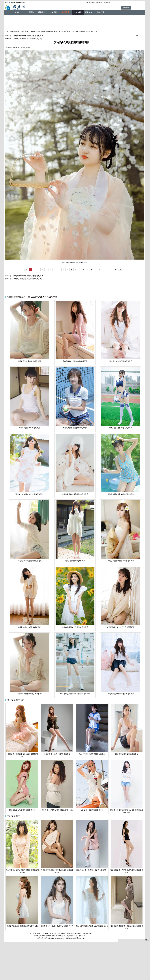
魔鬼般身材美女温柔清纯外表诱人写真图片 (92, 870)
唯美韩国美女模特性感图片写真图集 (57, 754)
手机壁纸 (42, 12)
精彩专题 (15, 32)
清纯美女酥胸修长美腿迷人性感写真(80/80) (29, 276)
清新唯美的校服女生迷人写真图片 (29, 694)
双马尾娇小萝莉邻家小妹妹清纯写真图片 (75, 694)
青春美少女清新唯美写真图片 (29, 428)
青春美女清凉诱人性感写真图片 (121, 361)
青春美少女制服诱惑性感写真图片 (75, 428)
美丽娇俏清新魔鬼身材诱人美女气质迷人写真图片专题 (50, 32)
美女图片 (65, 12)
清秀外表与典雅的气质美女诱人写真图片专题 (92, 926)
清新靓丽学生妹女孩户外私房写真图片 (121, 627)
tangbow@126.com (56, 938)
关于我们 (93, 3)
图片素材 (89, 12)
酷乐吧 (49, 933)
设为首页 (100, 3)
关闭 (2, 35)
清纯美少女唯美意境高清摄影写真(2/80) (28, 279)
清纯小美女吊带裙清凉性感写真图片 (121, 561)
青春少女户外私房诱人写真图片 (121, 428)
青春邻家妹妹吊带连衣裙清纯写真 (75, 361)
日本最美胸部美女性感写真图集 (127, 754)
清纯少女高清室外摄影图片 (75, 561)
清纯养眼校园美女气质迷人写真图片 (75, 627)
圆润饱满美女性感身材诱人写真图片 (121, 694)
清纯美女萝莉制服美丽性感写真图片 (75, 494)
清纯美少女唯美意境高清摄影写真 (29, 561)
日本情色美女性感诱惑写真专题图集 (92, 754)
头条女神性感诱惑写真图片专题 (92, 810)
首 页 (17, 12)
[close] (147, 940)
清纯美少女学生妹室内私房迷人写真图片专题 (57, 926)
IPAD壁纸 (54, 12)
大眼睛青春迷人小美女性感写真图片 (29, 361)
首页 (87, 3)
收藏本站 (107, 3)
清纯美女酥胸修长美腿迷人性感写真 (121, 494)
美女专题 (25, 32)
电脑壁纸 (30, 12)
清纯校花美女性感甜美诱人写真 (29, 627)
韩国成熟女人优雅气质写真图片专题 (22, 810)
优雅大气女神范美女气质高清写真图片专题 (57, 810)
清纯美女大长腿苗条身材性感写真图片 (29, 494)
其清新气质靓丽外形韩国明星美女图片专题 (22, 926)
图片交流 (101, 12)
